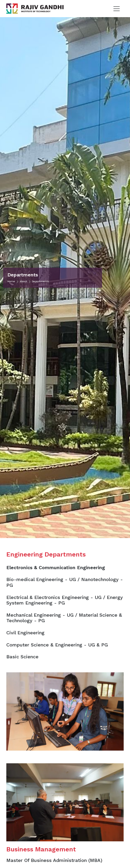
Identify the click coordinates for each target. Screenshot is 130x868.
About (23, 281)
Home (11, 281)
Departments (40, 281)
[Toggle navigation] (117, 9)
